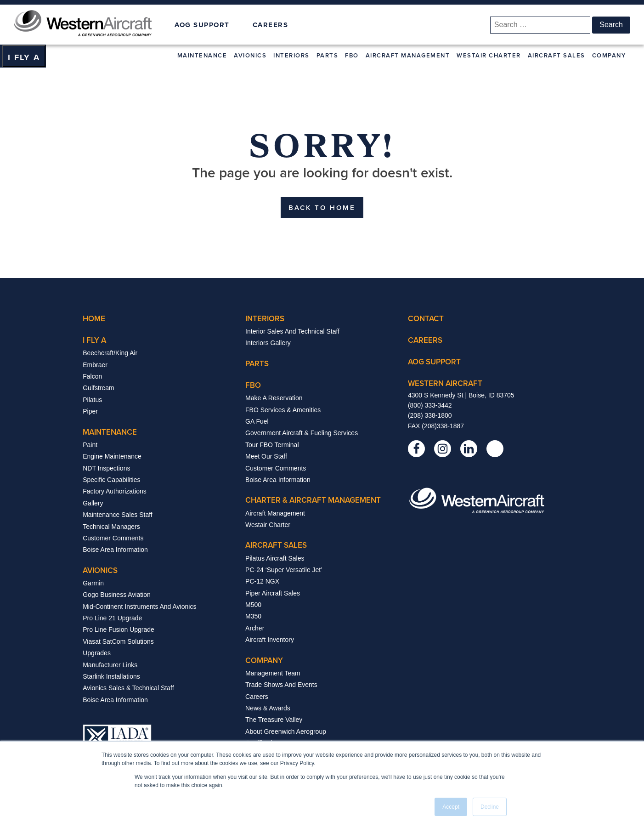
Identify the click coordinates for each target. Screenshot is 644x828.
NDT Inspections (106, 468)
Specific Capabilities (111, 480)
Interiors (291, 55)
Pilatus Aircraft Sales (275, 558)
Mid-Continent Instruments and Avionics (139, 607)
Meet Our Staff (266, 456)
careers (425, 340)
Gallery (93, 503)
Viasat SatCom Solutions (118, 641)
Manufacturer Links (110, 665)
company (264, 660)
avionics (100, 570)
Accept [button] (451, 807)
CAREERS (271, 25)
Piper (90, 411)
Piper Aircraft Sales (273, 593)
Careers (257, 697)
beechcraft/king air (110, 353)
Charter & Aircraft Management (313, 500)
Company (609, 55)
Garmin (93, 583)
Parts (328, 55)
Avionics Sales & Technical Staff (128, 688)
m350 (253, 616)
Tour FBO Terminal (272, 445)
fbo (253, 385)
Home (94, 318)
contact (426, 318)
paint (90, 445)
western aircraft (445, 383)
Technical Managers (111, 527)
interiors (265, 318)
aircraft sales (276, 545)
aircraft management (275, 513)
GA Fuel (257, 421)
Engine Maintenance (112, 456)
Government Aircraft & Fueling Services (302, 433)
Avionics (250, 55)
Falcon (92, 376)
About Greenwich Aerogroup (286, 732)
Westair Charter (489, 55)
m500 (253, 605)
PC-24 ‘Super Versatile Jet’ (284, 570)
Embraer (95, 365)
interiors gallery (268, 343)
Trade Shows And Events (281, 685)
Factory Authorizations (115, 491)
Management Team (273, 673)
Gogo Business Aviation (117, 595)
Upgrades (97, 653)
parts (257, 363)
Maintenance (202, 55)
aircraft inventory (270, 640)
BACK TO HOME (322, 207)
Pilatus (92, 400)
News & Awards (268, 708)
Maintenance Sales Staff (118, 515)
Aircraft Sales (556, 55)
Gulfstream (98, 388)
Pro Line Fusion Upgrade (119, 630)
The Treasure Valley (274, 720)
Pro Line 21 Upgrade (112, 618)
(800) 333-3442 (430, 405)
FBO (352, 55)
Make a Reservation (274, 398)
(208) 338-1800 (430, 415)
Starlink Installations (111, 676)
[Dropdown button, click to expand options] (24, 56)
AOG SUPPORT (202, 25)
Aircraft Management (408, 55)
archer (255, 628)
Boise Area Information (115, 550)
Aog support (434, 362)
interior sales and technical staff (292, 331)
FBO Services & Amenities (283, 410)
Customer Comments (113, 538)
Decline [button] (490, 807)
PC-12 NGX (262, 581)
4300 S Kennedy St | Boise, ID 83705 (461, 395)
